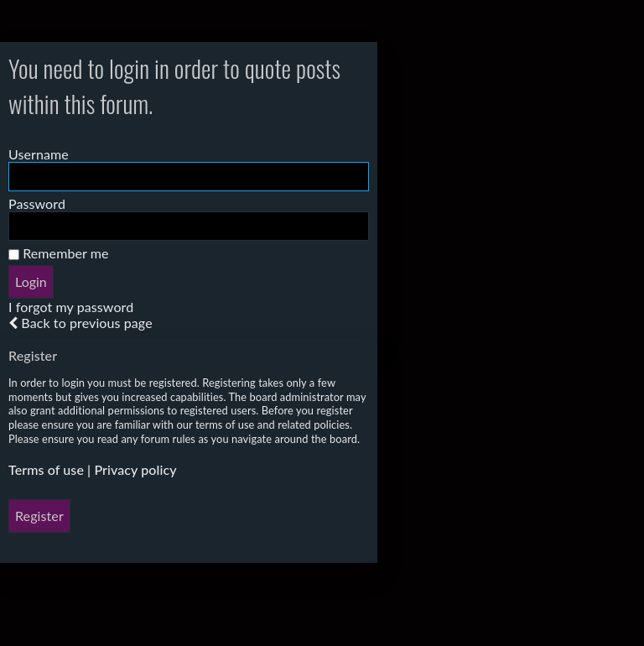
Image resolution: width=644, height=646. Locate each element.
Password (37, 203)
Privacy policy (135, 469)
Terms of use (46, 469)
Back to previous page (86, 323)
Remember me (59, 253)
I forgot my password (71, 307)
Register (39, 516)
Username (39, 154)
